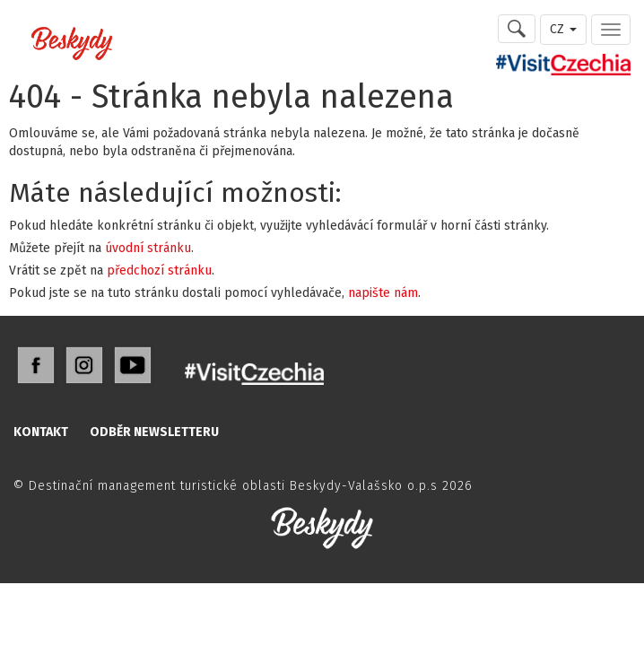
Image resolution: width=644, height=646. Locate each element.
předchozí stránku (159, 271)
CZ (563, 29)
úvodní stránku (148, 248)
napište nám (383, 293)
